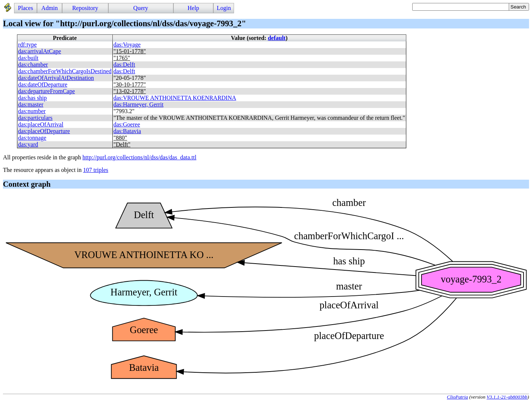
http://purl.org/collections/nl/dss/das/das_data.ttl (139, 157)
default (277, 38)
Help (193, 8)
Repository (85, 8)
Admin (50, 8)
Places (26, 8)
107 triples (96, 170)
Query (141, 8)
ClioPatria (458, 397)
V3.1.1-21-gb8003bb (507, 397)
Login (224, 8)
